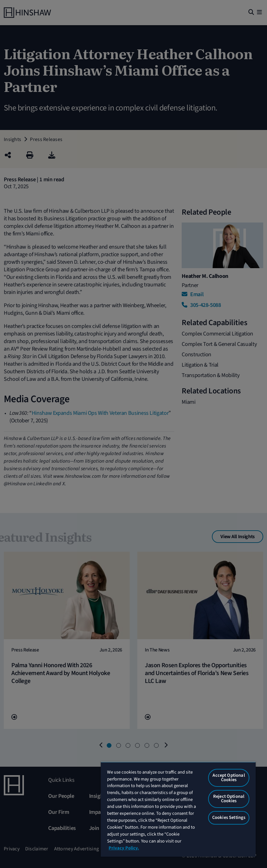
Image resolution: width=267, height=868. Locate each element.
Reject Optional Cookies (229, 799)
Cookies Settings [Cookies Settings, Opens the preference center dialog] (229, 817)
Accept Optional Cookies (229, 778)
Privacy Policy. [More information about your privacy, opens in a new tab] (124, 848)
